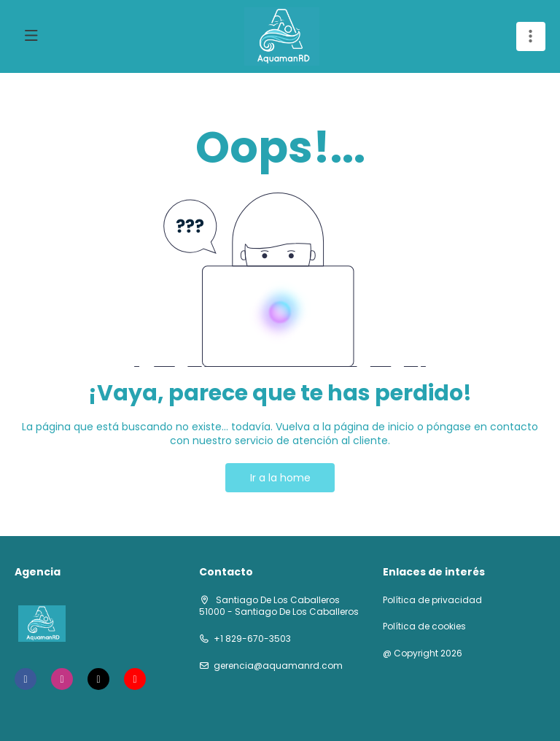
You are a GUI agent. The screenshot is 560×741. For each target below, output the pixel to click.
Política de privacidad (432, 600)
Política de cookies (424, 626)
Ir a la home (280, 478)
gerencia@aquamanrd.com (278, 666)
